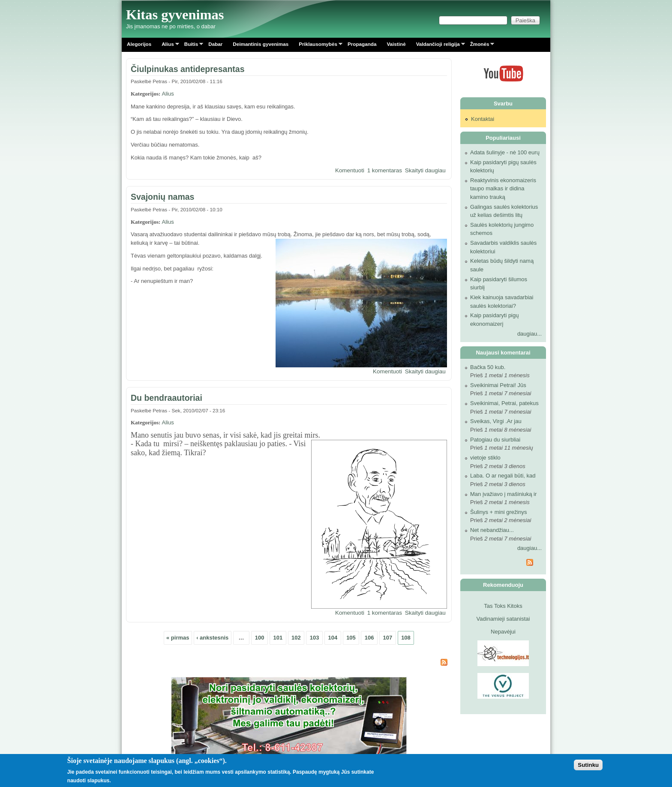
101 (278, 638)
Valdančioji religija (438, 46)
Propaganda (362, 44)
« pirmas (178, 638)
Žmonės (480, 46)
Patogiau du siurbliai (495, 440)
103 (315, 638)
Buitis (191, 46)
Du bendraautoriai (166, 398)
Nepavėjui (503, 632)
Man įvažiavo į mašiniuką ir (503, 494)
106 (369, 638)
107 (387, 638)
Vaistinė (396, 44)
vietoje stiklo (485, 458)
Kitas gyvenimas (175, 15)
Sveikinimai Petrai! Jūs (498, 385)
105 (351, 638)
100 (260, 638)
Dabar (215, 44)
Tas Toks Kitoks (503, 606)
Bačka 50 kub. (488, 367)
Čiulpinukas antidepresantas (188, 69)
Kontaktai (483, 119)
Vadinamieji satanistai (503, 619)
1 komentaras (385, 170)
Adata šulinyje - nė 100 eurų (505, 152)
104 (333, 638)
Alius (168, 46)
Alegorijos (139, 44)
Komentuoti (350, 170)
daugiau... (529, 334)
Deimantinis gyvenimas (261, 44)
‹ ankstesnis (212, 638)
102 (296, 638)
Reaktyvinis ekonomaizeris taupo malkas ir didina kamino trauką (503, 189)
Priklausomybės (318, 46)
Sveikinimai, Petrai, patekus (504, 403)
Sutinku (588, 765)
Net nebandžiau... (492, 530)
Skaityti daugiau (425, 170)
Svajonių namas (162, 197)
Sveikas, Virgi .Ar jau (496, 421)
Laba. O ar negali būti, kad (503, 476)
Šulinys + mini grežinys (499, 512)
